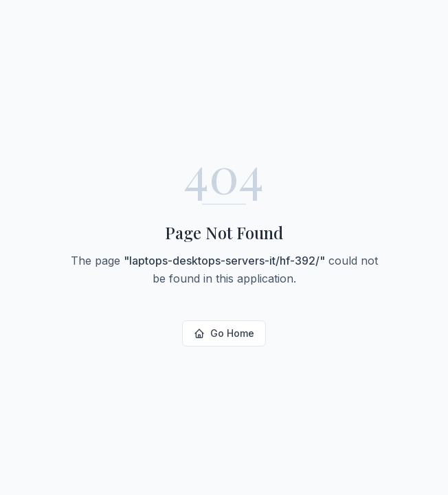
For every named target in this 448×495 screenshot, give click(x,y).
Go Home (224, 333)
